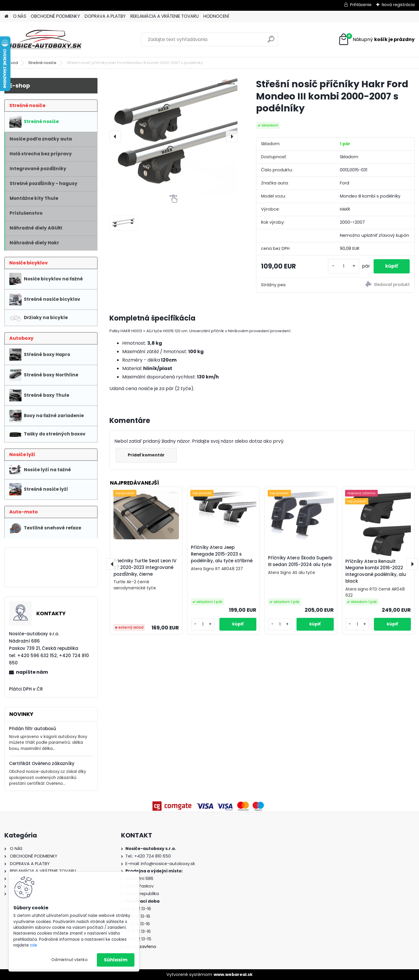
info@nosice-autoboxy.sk (168, 864)
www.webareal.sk (233, 974)
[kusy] (344, 266)
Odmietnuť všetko (69, 960)
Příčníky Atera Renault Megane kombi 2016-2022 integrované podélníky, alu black (376, 571)
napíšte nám (32, 672)
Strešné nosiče (42, 63)
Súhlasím (116, 960)
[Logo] (44, 40)
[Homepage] (6, 16)
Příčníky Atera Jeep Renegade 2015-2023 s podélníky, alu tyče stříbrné (222, 554)
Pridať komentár (146, 455)
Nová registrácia (398, 5)
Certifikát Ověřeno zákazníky (42, 763)
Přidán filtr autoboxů (33, 729)
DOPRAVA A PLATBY (105, 16)
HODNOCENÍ (216, 16)
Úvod (13, 63)
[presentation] (115, 136)
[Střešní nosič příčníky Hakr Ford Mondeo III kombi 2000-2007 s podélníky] (173, 136)
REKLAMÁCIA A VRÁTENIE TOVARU (165, 16)
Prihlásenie (361, 5)
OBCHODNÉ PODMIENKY (55, 16)
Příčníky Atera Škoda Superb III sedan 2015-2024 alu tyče (300, 561)
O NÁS (20, 16)
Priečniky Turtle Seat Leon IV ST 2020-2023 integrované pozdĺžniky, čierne (145, 567)
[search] (271, 41)
